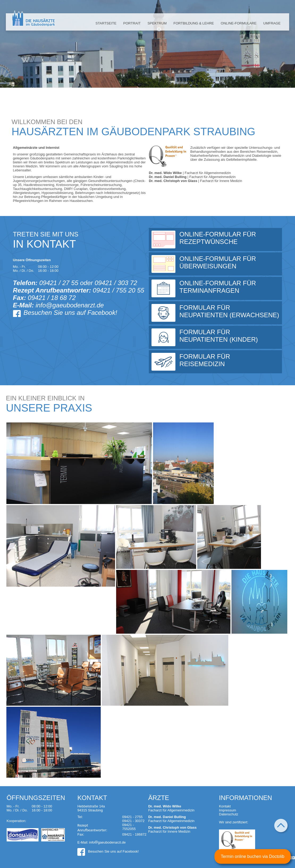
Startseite (106, 23)
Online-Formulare (239, 23)
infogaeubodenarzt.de (107, 842)
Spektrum (157, 23)
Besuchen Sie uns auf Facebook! (70, 313)
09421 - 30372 (133, 821)
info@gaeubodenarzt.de (70, 305)
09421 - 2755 (132, 817)
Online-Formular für (229, 238)
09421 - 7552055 (129, 827)
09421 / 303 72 (116, 283)
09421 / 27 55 (59, 283)
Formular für (229, 311)
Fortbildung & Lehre (194, 23)
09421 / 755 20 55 (119, 290)
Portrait (132, 23)
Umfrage (272, 23)
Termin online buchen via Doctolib (253, 856)
